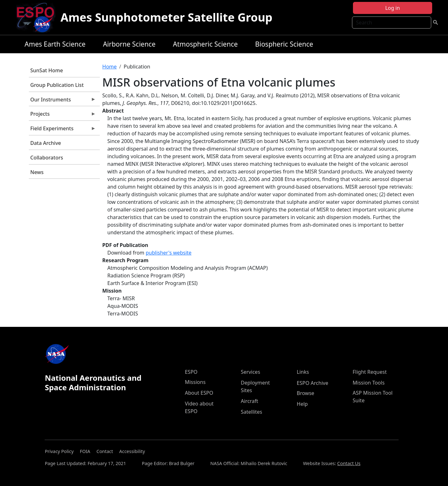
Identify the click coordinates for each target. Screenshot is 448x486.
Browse (306, 393)
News (37, 172)
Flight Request (370, 372)
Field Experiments (62, 130)
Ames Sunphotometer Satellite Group (166, 17)
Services (250, 372)
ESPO (191, 372)
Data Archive (46, 143)
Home (110, 67)
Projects (62, 115)
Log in (393, 8)
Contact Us (349, 463)
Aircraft (250, 401)
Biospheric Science (284, 44)
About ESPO (199, 393)
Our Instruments (62, 101)
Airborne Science (129, 44)
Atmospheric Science (205, 44)
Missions (195, 382)
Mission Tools (369, 383)
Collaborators (47, 158)
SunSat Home (47, 70)
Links (303, 372)
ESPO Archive (313, 383)
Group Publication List (57, 85)
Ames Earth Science (55, 44)
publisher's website (169, 253)
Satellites (251, 412)
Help (302, 404)
